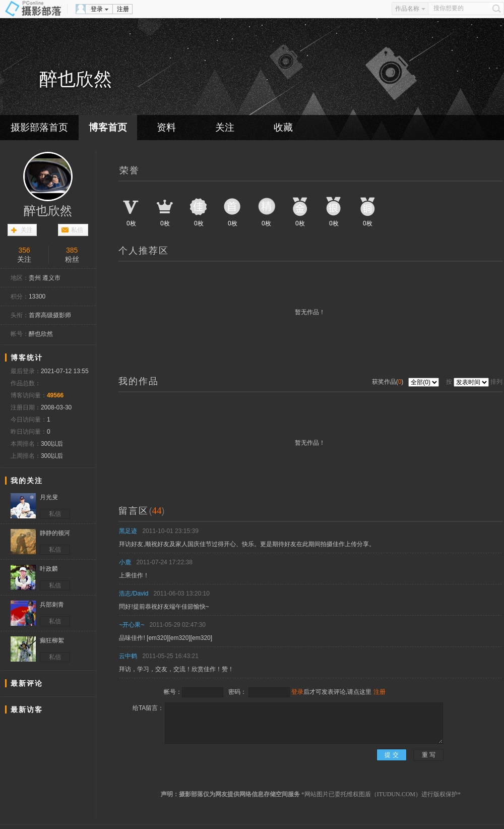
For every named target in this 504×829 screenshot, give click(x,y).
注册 (123, 9)
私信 (77, 230)
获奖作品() (389, 382)
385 (72, 250)
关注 (225, 127)
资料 (166, 127)
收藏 (283, 127)
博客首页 (108, 127)
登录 (97, 9)
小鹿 (125, 562)
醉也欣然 (48, 211)
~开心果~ (132, 625)
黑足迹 (128, 531)
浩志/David (134, 594)
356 (24, 250)
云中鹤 (128, 656)
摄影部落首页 (39, 127)
